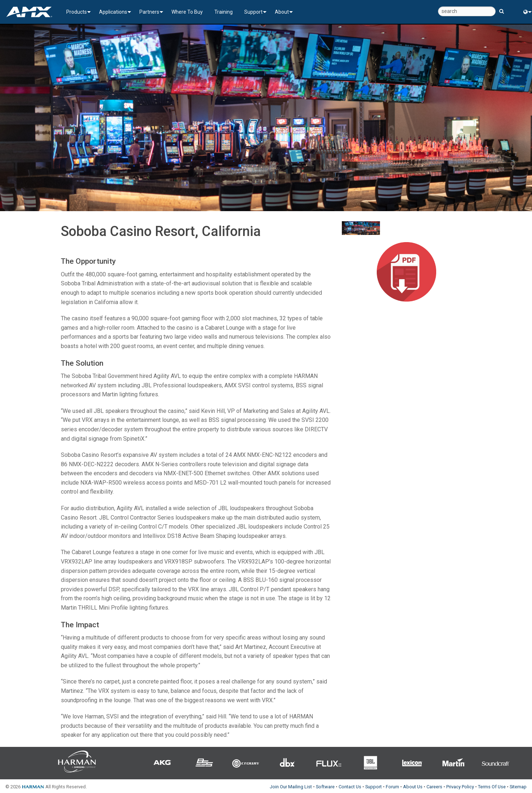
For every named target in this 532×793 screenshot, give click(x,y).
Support (253, 12)
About (282, 12)
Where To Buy (187, 12)
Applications (113, 12)
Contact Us (350, 787)
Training (223, 12)
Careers (434, 787)
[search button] (502, 8)
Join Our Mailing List (291, 787)
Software (325, 787)
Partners (149, 12)
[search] (467, 11)
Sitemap (518, 787)
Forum (392, 787)
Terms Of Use (492, 787)
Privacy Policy (460, 787)
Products (77, 12)
